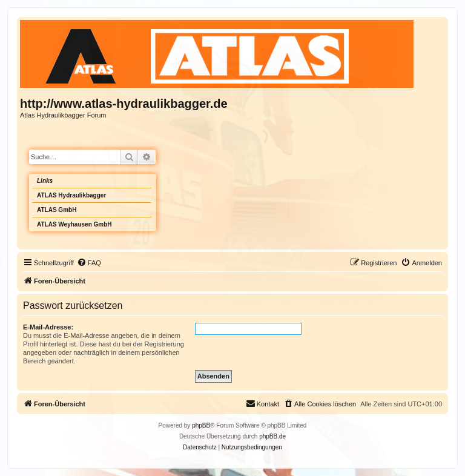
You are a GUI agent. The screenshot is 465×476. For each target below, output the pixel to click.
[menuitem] (89, 263)
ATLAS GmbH (57, 210)
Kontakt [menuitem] (262, 403)
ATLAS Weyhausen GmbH (74, 224)
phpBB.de (272, 436)
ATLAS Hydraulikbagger (71, 195)
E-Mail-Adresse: (48, 327)
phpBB (201, 425)
